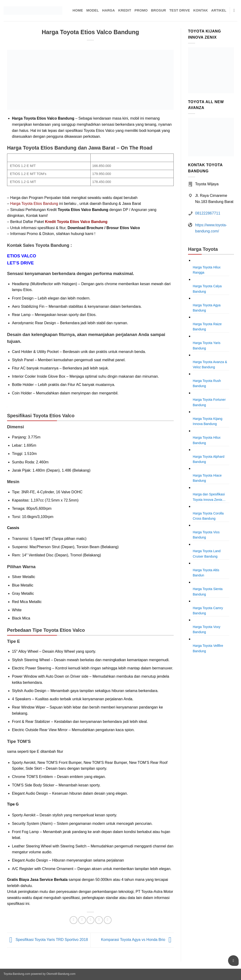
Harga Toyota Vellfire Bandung (208, 648)
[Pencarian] (235, 11)
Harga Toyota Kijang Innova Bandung (208, 421)
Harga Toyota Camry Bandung (208, 611)
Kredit (125, 10)
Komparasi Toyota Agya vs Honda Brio (137, 940)
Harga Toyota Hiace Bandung (207, 478)
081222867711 (208, 213)
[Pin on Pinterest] (99, 920)
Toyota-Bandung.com (17, 974)
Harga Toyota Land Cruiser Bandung (207, 554)
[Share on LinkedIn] (108, 920)
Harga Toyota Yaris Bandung (207, 345)
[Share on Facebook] (74, 920)
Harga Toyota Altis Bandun (206, 573)
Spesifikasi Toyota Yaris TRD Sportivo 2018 (48, 940)
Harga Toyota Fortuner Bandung (209, 402)
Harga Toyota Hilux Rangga (207, 270)
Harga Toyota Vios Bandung (206, 535)
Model (93, 10)
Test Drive (180, 10)
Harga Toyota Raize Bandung (207, 327)
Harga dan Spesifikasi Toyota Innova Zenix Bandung (209, 497)
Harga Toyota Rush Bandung (207, 383)
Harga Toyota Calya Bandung (207, 289)
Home (78, 10)
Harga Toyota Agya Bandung (207, 308)
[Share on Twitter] (82, 920)
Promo (141, 10)
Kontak (201, 10)
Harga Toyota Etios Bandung (34, 204)
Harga (108, 10)
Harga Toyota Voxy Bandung (207, 629)
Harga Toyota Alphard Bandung (209, 459)
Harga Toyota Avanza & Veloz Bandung (210, 364)
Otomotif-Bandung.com (61, 974)
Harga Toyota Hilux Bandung (207, 440)
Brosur (158, 10)
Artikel (219, 10)
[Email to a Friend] (90, 920)
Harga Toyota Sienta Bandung (208, 591)
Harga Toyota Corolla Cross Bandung (208, 516)
